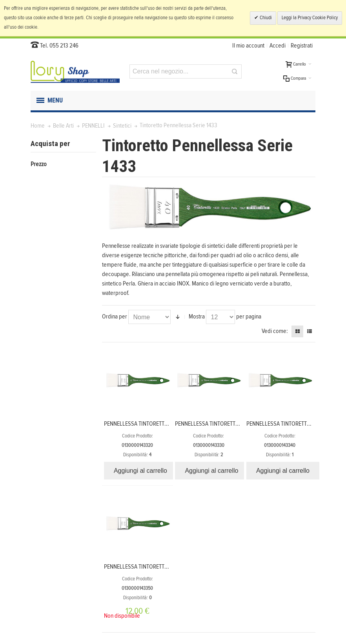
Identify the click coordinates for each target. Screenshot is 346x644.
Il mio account (248, 46)
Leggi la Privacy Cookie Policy (310, 18)
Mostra (197, 317)
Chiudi (265, 18)
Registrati (302, 46)
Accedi (278, 46)
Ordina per (115, 317)
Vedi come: (275, 331)
